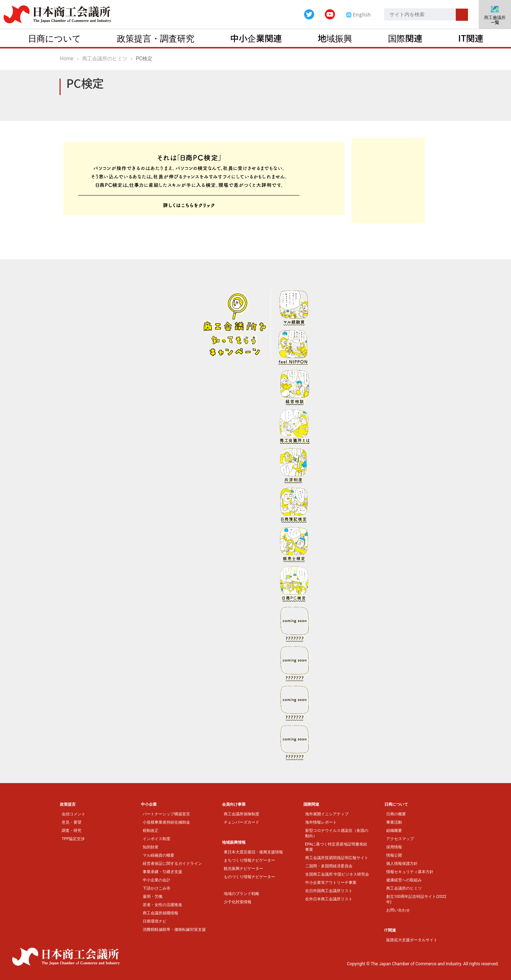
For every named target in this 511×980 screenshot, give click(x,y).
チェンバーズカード (242, 822)
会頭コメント (74, 814)
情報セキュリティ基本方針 (410, 872)
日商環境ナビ (155, 921)
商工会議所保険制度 (242, 814)
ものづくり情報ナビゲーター (249, 877)
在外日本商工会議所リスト (329, 899)
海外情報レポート (321, 822)
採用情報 (394, 847)
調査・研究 (72, 831)
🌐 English (358, 14)
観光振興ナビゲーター (243, 869)
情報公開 (394, 855)
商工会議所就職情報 (160, 913)
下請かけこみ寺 (157, 888)
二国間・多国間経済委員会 (329, 866)
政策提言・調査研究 (156, 38)
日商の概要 (396, 814)
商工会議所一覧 (495, 15)
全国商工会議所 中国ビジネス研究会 (337, 874)
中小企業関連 (256, 38)
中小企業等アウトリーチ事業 (331, 883)
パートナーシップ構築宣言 (166, 814)
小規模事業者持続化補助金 (166, 822)
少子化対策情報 (238, 902)
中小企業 (149, 804)
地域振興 (335, 38)
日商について (55, 38)
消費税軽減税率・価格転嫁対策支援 (174, 930)
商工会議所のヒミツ (105, 58)
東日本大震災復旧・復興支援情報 (253, 852)
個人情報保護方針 (402, 864)
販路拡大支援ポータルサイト (412, 940)
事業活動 (394, 822)
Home (67, 58)
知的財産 (151, 847)
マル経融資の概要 (158, 855)
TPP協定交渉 (73, 839)
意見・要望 (72, 822)
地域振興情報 (234, 842)
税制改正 (151, 831)
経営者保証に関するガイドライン (172, 864)
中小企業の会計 (157, 880)
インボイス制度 (157, 839)
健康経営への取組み (404, 880)
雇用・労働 (153, 897)
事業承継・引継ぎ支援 (162, 872)
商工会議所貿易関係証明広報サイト (337, 858)
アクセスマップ (400, 839)
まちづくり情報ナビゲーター (249, 860)
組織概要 (394, 831)
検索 (462, 15)
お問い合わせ (398, 910)
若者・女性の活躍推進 (162, 905)
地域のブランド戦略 (242, 894)
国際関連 (405, 38)
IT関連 (471, 38)
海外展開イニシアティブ (327, 814)
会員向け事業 (234, 804)
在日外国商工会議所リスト (329, 891)
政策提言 (68, 804)
